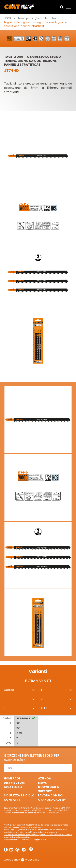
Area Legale (13, 787)
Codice (9, 690)
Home (8, 18)
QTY (44, 708)
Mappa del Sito (40, 840)
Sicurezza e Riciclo (19, 795)
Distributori (14, 783)
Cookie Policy (26, 840)
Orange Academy (52, 800)
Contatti (12, 800)
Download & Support (49, 789)
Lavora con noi (51, 795)
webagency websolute (22, 860)
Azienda (44, 778)
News (42, 783)
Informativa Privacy (11, 840)
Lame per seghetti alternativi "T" (39, 18)
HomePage (12, 778)
